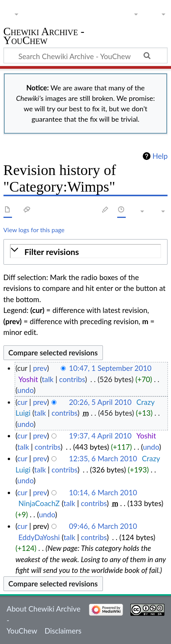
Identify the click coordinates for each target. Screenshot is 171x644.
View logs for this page (34, 230)
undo (26, 390)
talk (48, 379)
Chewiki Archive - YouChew (44, 37)
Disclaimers (63, 631)
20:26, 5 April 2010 (100, 402)
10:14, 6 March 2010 (103, 492)
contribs (72, 379)
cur (22, 402)
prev (40, 368)
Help (160, 156)
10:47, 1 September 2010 (110, 368)
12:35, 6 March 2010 (103, 458)
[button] (86, 252)
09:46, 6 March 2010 (103, 526)
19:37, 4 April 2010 (100, 436)
